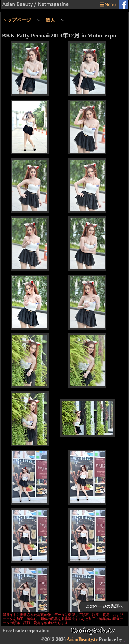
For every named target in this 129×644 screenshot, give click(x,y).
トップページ (17, 20)
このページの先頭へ (104, 606)
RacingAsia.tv (93, 630)
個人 (50, 20)
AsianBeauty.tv (82, 639)
